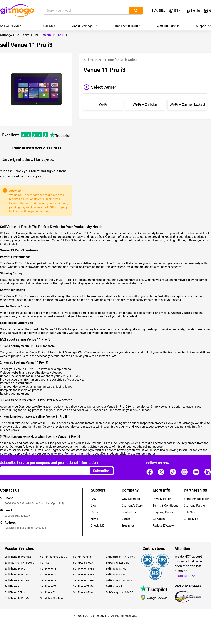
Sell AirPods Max (83, 557)
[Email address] (43, 471)
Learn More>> (185, 576)
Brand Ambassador (127, 26)
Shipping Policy (163, 512)
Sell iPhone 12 (48, 575)
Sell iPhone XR (114, 586)
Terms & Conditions (165, 506)
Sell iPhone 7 (47, 592)
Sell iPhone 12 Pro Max (18, 580)
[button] (175, 11)
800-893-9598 (13, 503)
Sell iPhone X (12, 586)
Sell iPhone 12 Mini (84, 575)
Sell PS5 (45, 563)
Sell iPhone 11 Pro (83, 580)
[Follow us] (150, 472)
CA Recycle (191, 519)
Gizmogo (6, 35)
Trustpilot (128, 526)
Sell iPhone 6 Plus (83, 592)
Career (126, 519)
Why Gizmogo (131, 499)
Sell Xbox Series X (83, 563)
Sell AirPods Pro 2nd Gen (54, 557)
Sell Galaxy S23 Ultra (118, 563)
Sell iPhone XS (48, 586)
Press (94, 512)
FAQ (93, 499)
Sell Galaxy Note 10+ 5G (120, 592)
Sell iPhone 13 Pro (116, 569)
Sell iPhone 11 (48, 580)
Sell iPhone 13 (48, 569)
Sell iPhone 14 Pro (15, 569)
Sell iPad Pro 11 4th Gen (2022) (20, 563)
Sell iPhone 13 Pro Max (18, 575)
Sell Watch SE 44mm (52, 598)
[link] (6, 35)
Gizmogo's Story (132, 506)
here (60, 454)
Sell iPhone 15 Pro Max (18, 557)
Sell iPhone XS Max (84, 586)
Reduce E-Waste (163, 526)
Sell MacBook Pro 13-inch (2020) (121, 557)
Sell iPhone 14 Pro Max (18, 598)
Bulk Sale (49, 26)
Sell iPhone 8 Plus (15, 592)
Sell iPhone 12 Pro (116, 575)
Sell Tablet (23, 35)
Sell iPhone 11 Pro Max (119, 580)
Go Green (159, 519)
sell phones (109, 450)
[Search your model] (80, 11)
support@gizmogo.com (18, 516)
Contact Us (129, 512)
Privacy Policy (162, 499)
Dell (37, 35)
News (94, 519)
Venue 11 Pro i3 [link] (54, 35)
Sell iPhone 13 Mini (84, 569)
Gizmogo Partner (168, 26)
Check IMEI (98, 526)
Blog (94, 506)
